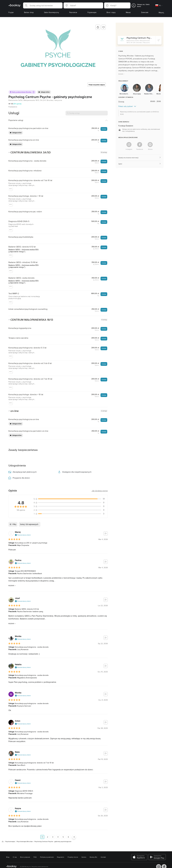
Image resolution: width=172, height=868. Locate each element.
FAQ (35, 857)
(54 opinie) (17, 104)
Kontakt (103, 857)
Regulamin (61, 857)
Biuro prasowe (25, 857)
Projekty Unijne (73, 857)
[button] (43, 5)
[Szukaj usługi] (87, 113)
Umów (104, 129)
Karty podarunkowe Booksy (22, 92)
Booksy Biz (94, 857)
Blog (8, 857)
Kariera (84, 857)
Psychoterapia (10, 842)
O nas (15, 857)
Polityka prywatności (47, 857)
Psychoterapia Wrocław (25, 842)
